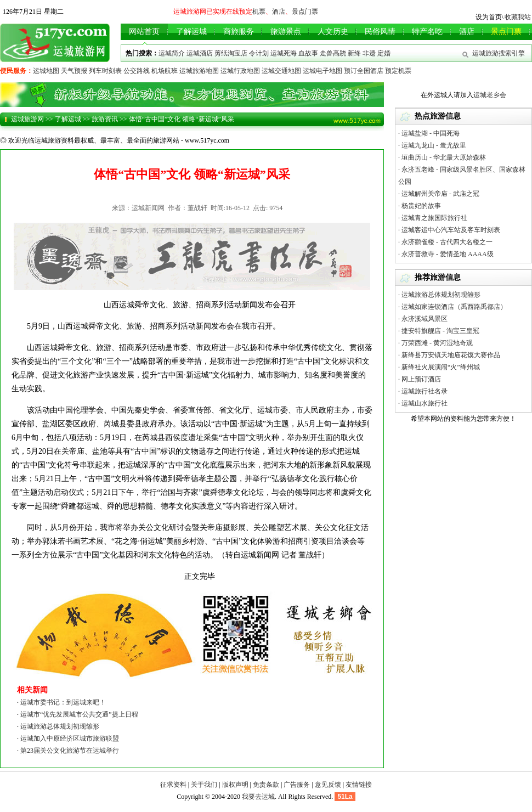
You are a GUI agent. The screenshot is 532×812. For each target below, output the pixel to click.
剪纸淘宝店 (231, 53)
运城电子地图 (322, 71)
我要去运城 (258, 797)
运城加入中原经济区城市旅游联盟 (70, 738)
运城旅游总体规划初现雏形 (60, 726)
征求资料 (173, 785)
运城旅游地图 (199, 71)
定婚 (384, 53)
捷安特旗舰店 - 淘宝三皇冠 (440, 331)
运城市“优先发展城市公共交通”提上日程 (79, 714)
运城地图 (46, 71)
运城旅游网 (27, 119)
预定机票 (398, 71)
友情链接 (359, 785)
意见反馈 (328, 785)
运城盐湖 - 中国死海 (431, 133)
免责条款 (266, 785)
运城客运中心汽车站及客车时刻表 (451, 230)
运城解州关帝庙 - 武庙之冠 (440, 194)
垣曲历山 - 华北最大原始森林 (444, 157)
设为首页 (489, 17)
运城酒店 (200, 53)
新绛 (354, 53)
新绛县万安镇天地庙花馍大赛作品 (451, 355)
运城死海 (284, 53)
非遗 (369, 53)
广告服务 (297, 785)
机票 (259, 12)
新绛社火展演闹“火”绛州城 (441, 367)
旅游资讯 (105, 119)
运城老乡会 (490, 95)
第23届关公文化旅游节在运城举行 (70, 751)
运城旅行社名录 (425, 391)
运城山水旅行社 (425, 403)
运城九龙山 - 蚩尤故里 (434, 145)
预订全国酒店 (364, 71)
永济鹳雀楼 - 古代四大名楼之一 (447, 242)
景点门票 (305, 12)
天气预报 (74, 71)
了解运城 (68, 119)
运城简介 (172, 53)
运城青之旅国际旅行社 (434, 218)
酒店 (279, 12)
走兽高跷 (333, 53)
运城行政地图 (240, 71)
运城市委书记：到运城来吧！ (63, 702)
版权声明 (235, 785)
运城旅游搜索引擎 (499, 53)
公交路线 (137, 71)
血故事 (308, 53)
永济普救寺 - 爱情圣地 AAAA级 (448, 254)
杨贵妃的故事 (421, 206)
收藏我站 (518, 17)
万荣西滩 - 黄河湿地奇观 (437, 343)
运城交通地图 (281, 71)
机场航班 (165, 71)
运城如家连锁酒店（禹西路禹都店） (454, 307)
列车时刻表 (105, 71)
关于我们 (204, 785)
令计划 (259, 53)
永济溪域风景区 (425, 319)
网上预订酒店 (421, 379)
